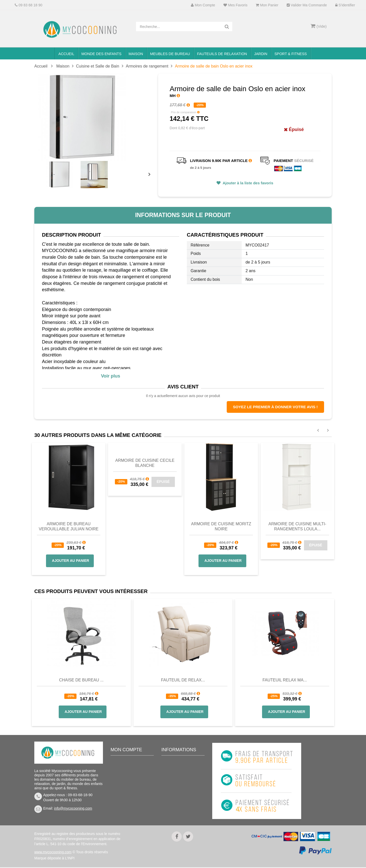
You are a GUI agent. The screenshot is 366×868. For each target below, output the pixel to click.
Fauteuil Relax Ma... (285, 680)
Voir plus (111, 376)
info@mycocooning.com (73, 808)
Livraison (173, 777)
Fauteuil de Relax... (183, 680)
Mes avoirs (123, 777)
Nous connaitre (177, 793)
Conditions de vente (181, 785)
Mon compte (203, 5)
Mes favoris (235, 5)
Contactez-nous (178, 770)
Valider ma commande (307, 5)
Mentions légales (179, 800)
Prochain (151, 178)
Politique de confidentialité (176, 811)
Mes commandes (128, 770)
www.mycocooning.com (53, 853)
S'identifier (345, 5)
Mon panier (267, 5)
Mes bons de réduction (133, 800)
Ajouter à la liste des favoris (247, 183)
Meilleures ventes (179, 762)
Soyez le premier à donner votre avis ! (275, 407)
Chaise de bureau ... (81, 680)
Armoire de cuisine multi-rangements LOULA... (297, 526)
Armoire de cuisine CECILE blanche (145, 463)
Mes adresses (126, 785)
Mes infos (122, 793)
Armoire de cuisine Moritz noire (221, 526)
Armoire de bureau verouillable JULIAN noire (69, 526)
